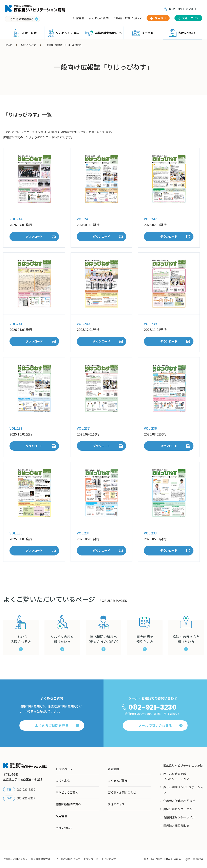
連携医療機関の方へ (103, 33)
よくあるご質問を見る (57, 725)
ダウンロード (34, 236)
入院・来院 (25, 33)
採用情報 (161, 18)
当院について (182, 33)
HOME (8, 45)
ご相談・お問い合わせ (128, 18)
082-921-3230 (182, 9)
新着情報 (78, 18)
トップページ (64, 769)
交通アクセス (190, 18)
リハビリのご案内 (64, 33)
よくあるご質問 (99, 18)
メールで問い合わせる (161, 725)
